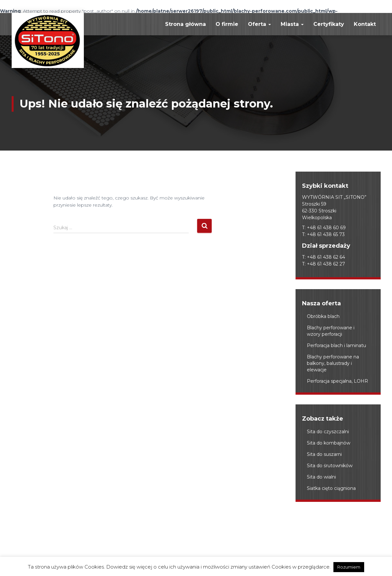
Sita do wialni (321, 477)
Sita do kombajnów (329, 443)
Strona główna (185, 24)
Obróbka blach (323, 316)
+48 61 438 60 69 (326, 228)
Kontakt (365, 24)
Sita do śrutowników (330, 466)
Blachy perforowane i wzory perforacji (331, 331)
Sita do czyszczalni (328, 432)
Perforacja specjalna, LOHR (337, 381)
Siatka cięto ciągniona (331, 488)
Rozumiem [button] (349, 567)
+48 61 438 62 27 (326, 264)
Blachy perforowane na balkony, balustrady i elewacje (333, 363)
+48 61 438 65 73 (326, 234)
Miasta (292, 24)
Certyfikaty (329, 24)
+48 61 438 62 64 (326, 257)
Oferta (259, 24)
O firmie (227, 24)
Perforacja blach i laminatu (336, 345)
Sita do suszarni (324, 454)
